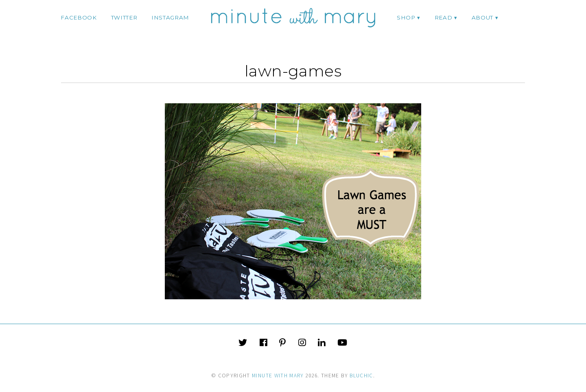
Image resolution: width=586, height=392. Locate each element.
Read (444, 17)
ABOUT (482, 17)
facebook (79, 17)
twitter (124, 17)
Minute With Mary (278, 376)
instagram (170, 17)
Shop (406, 17)
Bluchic (361, 376)
